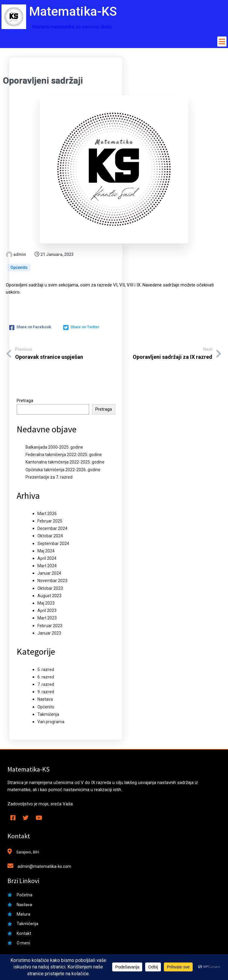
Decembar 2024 (52, 530)
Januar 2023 (49, 634)
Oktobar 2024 (50, 537)
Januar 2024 (49, 575)
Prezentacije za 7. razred (49, 478)
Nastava (45, 701)
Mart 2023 (47, 619)
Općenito (19, 269)
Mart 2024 (47, 567)
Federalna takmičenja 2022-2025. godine (64, 456)
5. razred (46, 671)
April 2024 (47, 560)
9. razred (46, 693)
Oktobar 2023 (50, 589)
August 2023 (49, 597)
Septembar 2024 (53, 545)
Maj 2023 (46, 604)
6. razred (46, 678)
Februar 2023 (50, 627)
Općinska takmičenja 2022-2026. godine (63, 471)
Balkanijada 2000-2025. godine (54, 448)
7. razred (46, 686)
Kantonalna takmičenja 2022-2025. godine (65, 463)
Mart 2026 (47, 515)
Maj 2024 (46, 552)
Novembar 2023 (52, 582)
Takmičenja (48, 716)
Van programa (51, 723)
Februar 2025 (50, 522)
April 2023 (47, 612)
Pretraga (25, 402)
